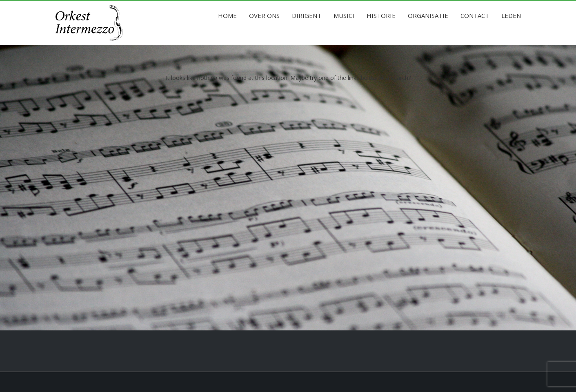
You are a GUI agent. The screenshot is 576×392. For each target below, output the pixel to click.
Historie (381, 16)
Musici (344, 16)
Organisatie (428, 16)
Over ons (264, 16)
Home (227, 16)
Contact (475, 16)
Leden (511, 16)
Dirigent (307, 16)
